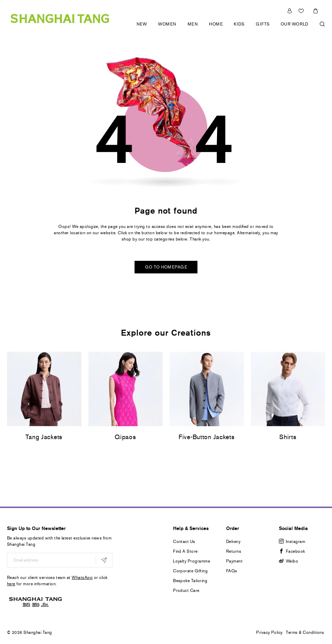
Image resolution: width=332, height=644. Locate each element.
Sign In (290, 11)
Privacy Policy (269, 632)
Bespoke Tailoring (190, 581)
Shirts (288, 437)
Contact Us (184, 542)
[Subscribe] (104, 560)
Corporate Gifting (190, 571)
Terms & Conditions (305, 632)
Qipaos (125, 437)
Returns (234, 551)
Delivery (233, 542)
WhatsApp (82, 578)
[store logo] (60, 18)
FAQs (232, 571)
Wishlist (302, 11)
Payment (234, 561)
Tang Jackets (44, 437)
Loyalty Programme (192, 561)
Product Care (186, 591)
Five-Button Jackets (207, 437)
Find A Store (185, 551)
